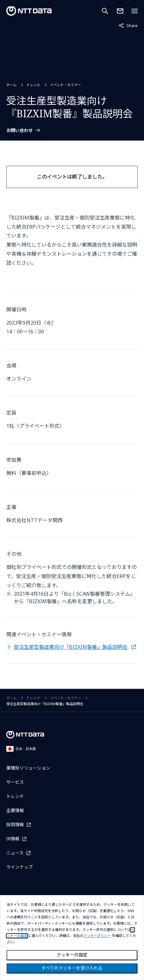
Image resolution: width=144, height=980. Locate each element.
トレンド (33, 85)
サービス (15, 782)
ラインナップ (19, 867)
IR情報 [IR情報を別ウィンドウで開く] (13, 839)
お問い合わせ (19, 131)
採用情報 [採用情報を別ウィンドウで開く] (15, 824)
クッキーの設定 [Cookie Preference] (72, 955)
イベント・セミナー (66, 85)
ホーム (11, 85)
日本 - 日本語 (21, 749)
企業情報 (15, 810)
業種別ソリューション (28, 768)
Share (128, 25)
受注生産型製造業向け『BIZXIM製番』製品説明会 (71, 647)
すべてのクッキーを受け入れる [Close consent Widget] (72, 968)
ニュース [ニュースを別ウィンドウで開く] (15, 853)
